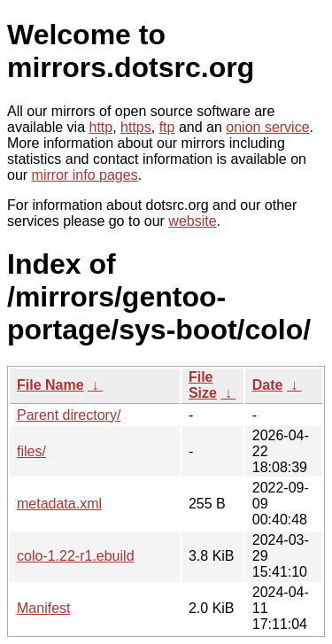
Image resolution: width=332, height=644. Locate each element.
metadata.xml (59, 504)
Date (268, 385)
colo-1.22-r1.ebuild (76, 556)
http (101, 127)
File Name (50, 385)
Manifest (43, 608)
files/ (31, 451)
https (136, 127)
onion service (267, 127)
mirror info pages (85, 175)
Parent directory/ (69, 415)
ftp (167, 127)
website (192, 221)
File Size (203, 385)
